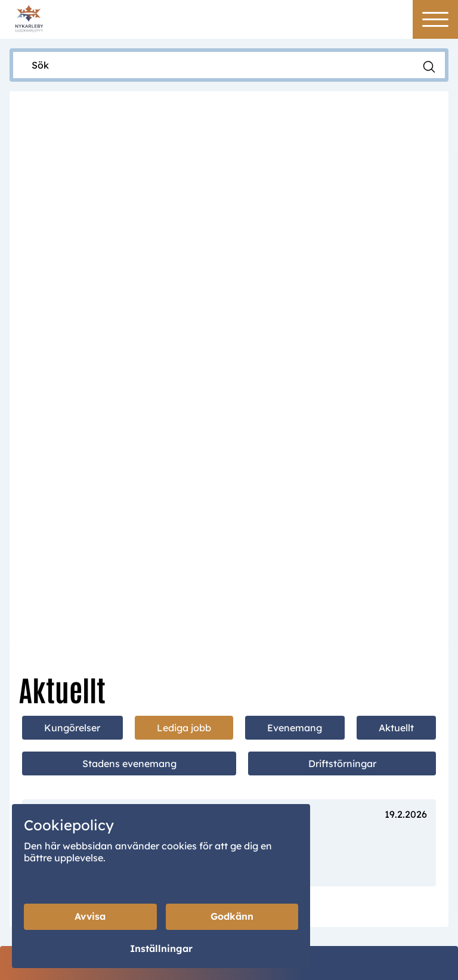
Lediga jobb (184, 353)
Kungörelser (72, 353)
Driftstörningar (342, 388)
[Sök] (217, 65)
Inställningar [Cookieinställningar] (161, 949)
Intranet (329, 902)
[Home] (29, 18)
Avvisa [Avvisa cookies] (90, 917)
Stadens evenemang (129, 388)
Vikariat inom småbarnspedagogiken (150, 473)
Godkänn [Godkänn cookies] (232, 917)
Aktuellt (396, 353)
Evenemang (295, 353)
